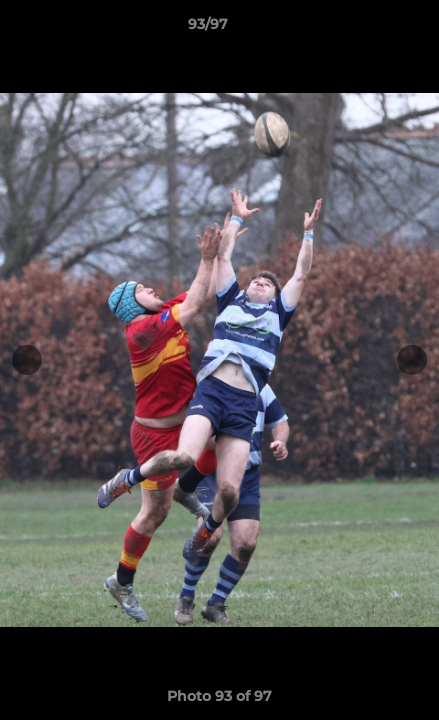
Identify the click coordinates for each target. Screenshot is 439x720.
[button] (367, 29)
